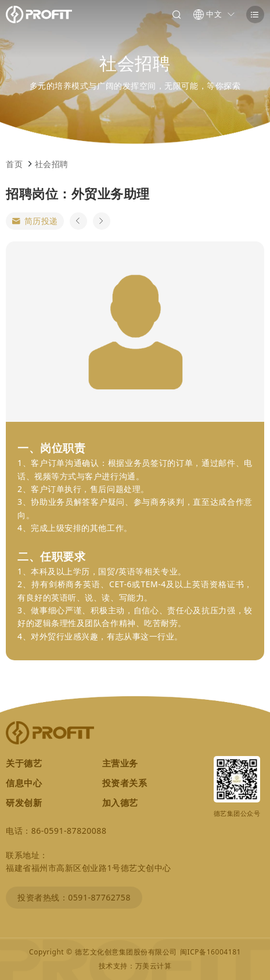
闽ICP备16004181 (210, 952)
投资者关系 (125, 783)
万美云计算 (154, 966)
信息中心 (24, 783)
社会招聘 (52, 164)
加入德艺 (120, 802)
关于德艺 (24, 763)
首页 (14, 164)
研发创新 (24, 802)
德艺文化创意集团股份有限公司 (126, 952)
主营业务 (120, 763)
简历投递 (35, 221)
